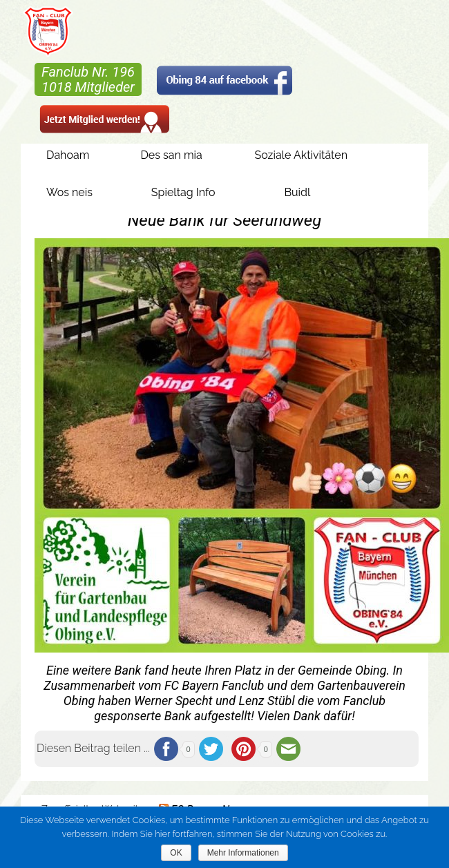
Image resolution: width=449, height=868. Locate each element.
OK (176, 853)
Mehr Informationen (243, 853)
